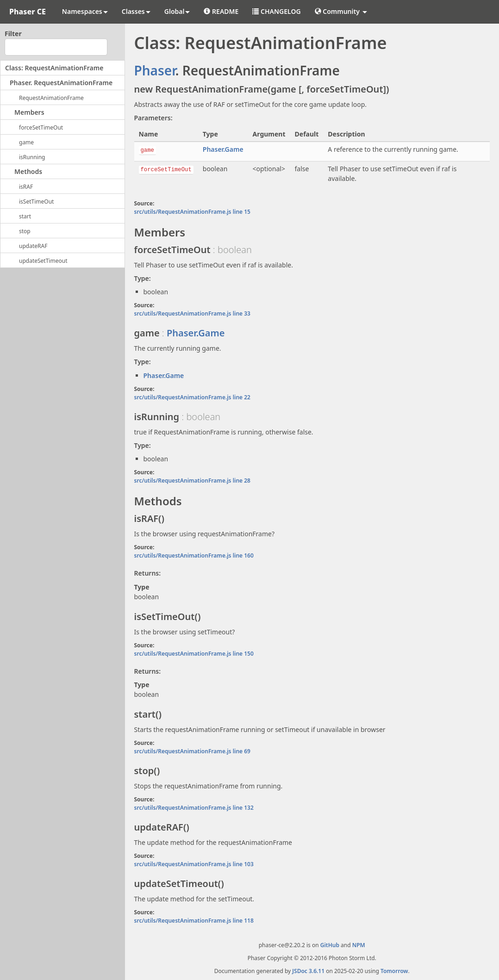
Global (177, 11)
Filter (13, 34)
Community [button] (341, 11)
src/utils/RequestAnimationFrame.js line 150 (194, 654)
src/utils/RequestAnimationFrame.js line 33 (192, 313)
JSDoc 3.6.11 (308, 971)
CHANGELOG (276, 11)
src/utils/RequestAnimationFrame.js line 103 (194, 864)
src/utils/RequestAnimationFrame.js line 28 (192, 481)
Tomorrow (394, 971)
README (221, 11)
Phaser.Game (223, 149)
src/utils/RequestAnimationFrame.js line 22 (192, 397)
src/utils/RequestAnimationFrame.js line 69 (192, 751)
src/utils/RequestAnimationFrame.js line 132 (194, 808)
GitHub (330, 945)
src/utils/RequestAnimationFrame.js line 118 (194, 921)
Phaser (155, 70)
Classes (136, 11)
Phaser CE (28, 12)
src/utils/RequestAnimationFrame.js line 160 (194, 555)
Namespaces (85, 11)
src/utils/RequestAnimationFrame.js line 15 (192, 212)
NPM (359, 945)
